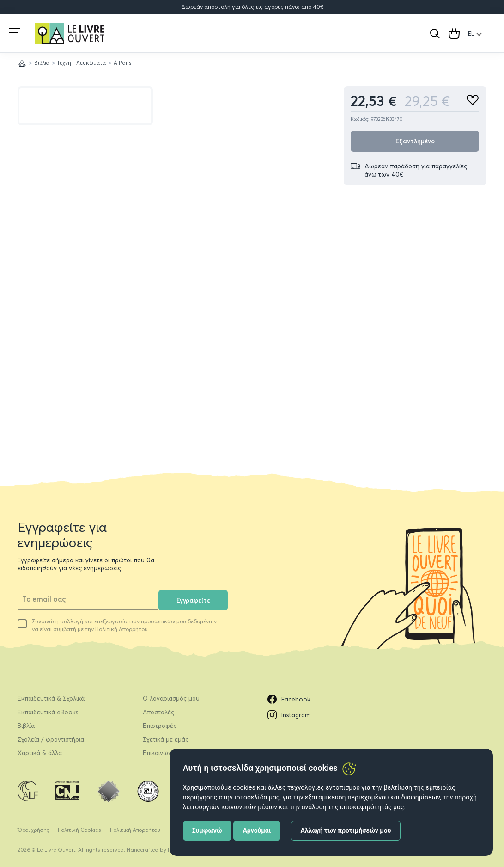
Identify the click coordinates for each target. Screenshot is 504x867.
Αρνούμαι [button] (257, 830)
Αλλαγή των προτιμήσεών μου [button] (346, 830)
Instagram (289, 715)
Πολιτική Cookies (79, 830)
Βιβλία (42, 63)
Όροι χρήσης (33, 830)
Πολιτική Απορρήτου (135, 830)
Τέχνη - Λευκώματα (81, 63)
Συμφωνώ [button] (207, 830)
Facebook (289, 699)
